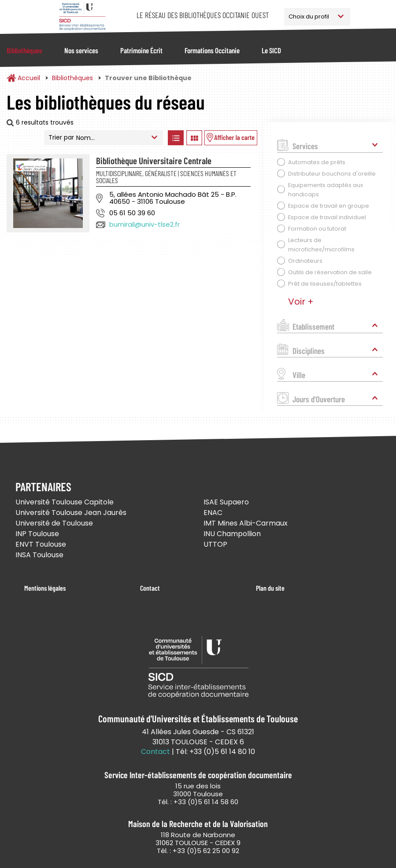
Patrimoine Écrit (141, 50)
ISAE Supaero (226, 502)
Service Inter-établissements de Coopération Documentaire (83, 17)
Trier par (61, 137)
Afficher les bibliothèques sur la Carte (231, 138)
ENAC (213, 513)
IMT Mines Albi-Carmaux (246, 523)
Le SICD (271, 50)
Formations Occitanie (212, 50)
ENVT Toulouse (41, 544)
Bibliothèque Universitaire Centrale (154, 160)
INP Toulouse (37, 534)
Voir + (301, 302)
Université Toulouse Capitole (65, 502)
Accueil (29, 78)
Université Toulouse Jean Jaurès (71, 513)
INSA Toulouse (39, 555)
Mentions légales (45, 588)
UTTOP (215, 544)
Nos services (81, 50)
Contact (150, 588)
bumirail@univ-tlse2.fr (144, 224)
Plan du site (270, 588)
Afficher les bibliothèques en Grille (194, 138)
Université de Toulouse (54, 523)
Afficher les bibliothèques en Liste (176, 138)
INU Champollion (232, 534)
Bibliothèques (24, 50)
